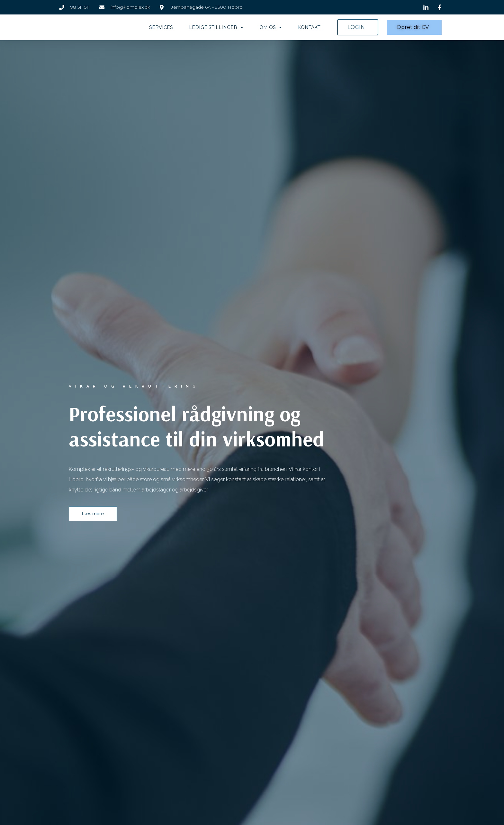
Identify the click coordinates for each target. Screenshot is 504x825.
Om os (271, 27)
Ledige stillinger (216, 27)
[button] (358, 27)
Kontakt (309, 27)
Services (161, 27)
